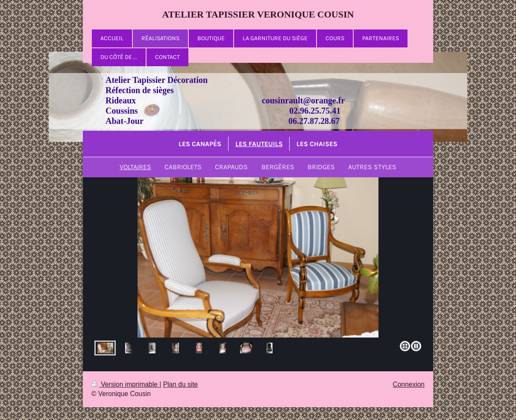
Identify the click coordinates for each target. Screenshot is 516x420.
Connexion (409, 384)
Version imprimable (125, 384)
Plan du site (181, 384)
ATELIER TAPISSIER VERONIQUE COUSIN (258, 14)
